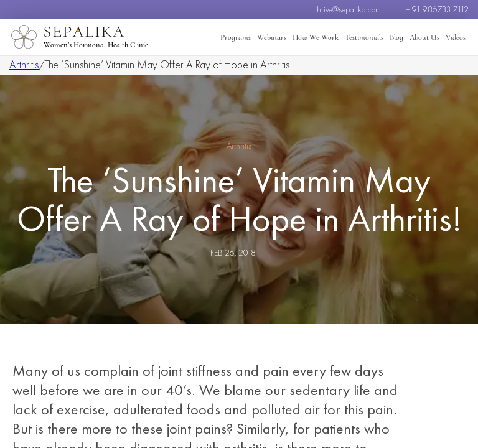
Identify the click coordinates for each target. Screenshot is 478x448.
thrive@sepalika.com (348, 9)
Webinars (272, 37)
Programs (236, 37)
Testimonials (364, 37)
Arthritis (24, 64)
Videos (456, 37)
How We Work (316, 37)
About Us (424, 37)
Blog (396, 37)
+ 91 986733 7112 (437, 9)
